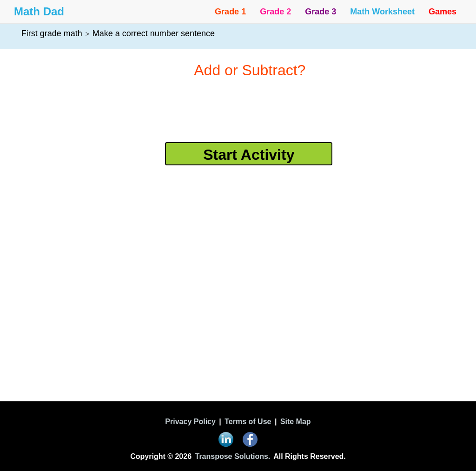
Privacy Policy (190, 422)
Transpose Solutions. (232, 456)
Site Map (296, 422)
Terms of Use (248, 422)
